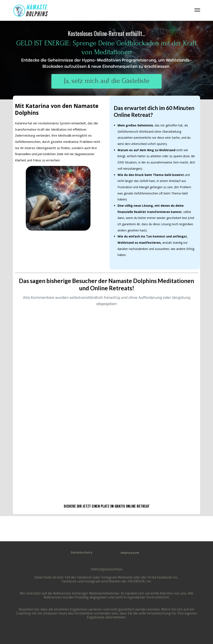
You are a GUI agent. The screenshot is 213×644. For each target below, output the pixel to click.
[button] (197, 10)
